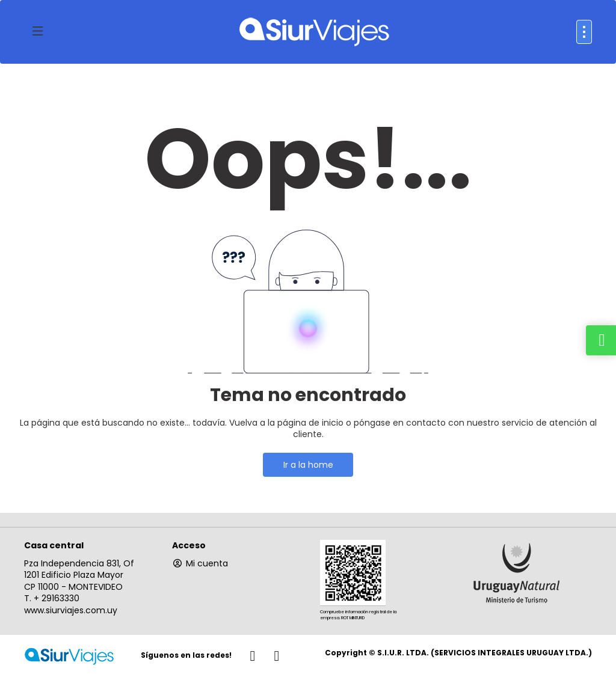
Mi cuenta (200, 563)
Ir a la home (308, 465)
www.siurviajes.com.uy (71, 610)
